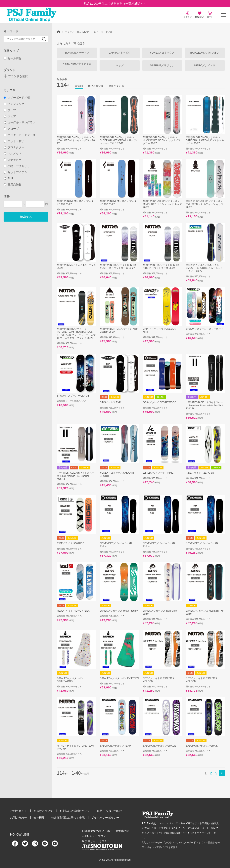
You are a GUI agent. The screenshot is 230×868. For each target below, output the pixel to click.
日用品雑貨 (13, 185)
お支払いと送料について (75, 811)
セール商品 (13, 58)
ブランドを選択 (18, 76)
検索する (26, 217)
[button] (222, 773)
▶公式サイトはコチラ (96, 841)
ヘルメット (13, 153)
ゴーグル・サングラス (20, 122)
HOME (59, 32)
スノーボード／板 (17, 98)
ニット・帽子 (14, 141)
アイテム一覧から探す (77, 32)
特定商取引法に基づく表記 (68, 818)
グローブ (11, 129)
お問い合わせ (19, 818)
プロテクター (14, 147)
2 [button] (211, 773)
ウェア (10, 116)
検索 (44, 39)
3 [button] (216, 773)
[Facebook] (15, 845)
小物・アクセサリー (18, 166)
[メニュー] (223, 15)
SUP (8, 178)
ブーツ (10, 110)
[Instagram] (35, 845)
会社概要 (39, 818)
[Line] (45, 845)
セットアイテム (15, 172)
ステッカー (13, 160)
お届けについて (43, 811)
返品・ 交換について (110, 811)
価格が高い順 (96, 86)
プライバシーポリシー (105, 818)
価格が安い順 (116, 86)
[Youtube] (55, 845)
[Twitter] (25, 845)
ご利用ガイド (19, 811)
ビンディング (14, 104)
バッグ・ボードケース (20, 135)
